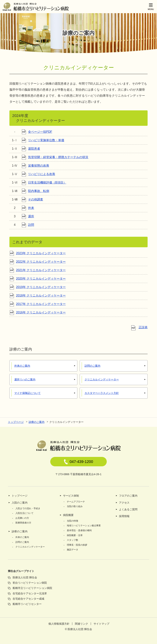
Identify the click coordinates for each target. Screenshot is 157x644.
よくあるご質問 (128, 509)
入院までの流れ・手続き (28, 508)
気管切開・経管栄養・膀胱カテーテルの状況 (58, 157)
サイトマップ (101, 624)
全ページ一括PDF (40, 132)
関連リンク (82, 624)
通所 (31, 216)
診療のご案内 (37, 422)
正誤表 (143, 327)
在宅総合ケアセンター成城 (28, 599)
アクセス (124, 503)
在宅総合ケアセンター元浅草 (30, 593)
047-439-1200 (79, 462)
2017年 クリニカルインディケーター (41, 304)
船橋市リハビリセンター (27, 604)
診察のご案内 (20, 531)
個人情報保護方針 (59, 624)
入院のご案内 (20, 503)
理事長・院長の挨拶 (77, 545)
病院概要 (68, 515)
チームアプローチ (76, 502)
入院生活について (24, 513)
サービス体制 (71, 496)
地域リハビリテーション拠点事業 (84, 526)
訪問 (31, 225)
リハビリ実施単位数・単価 (46, 140)
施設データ (72, 550)
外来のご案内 (22, 537)
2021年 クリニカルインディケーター (41, 270)
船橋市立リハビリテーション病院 (32, 588)
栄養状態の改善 (39, 166)
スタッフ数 (72, 540)
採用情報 (124, 516)
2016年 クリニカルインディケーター (41, 312)
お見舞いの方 (22, 518)
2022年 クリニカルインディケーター (41, 262)
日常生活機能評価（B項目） (47, 182)
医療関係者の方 (23, 523)
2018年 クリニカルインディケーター (41, 295)
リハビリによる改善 (42, 174)
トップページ (16, 422)
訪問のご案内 (22, 542)
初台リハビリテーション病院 (30, 583)
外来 (31, 208)
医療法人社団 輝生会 (25, 577)
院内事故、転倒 (39, 191)
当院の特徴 (72, 521)
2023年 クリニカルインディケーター (41, 253)
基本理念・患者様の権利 (79, 530)
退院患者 (34, 149)
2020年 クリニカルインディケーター (41, 279)
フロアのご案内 (128, 496)
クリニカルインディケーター (30, 547)
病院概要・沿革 (75, 535)
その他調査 (36, 199)
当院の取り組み (75, 506)
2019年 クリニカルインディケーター (41, 287)
